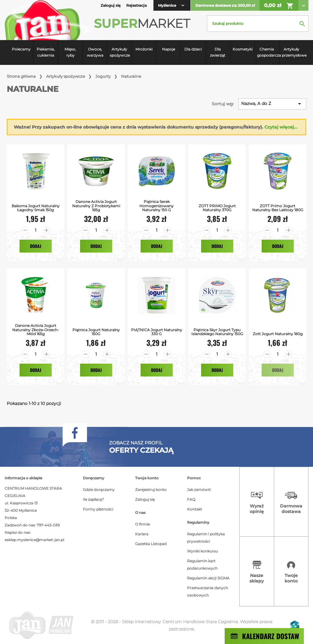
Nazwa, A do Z (272, 104)
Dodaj (36, 246)
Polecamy (21, 49)
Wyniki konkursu (203, 551)
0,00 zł (279, 6)
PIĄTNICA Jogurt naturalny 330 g (157, 332)
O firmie (142, 524)
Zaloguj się (145, 499)
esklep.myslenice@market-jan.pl (34, 540)
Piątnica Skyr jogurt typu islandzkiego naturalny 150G (217, 332)
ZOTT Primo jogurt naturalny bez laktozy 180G (278, 208)
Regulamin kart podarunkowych (202, 565)
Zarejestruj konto (151, 490)
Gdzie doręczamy (99, 490)
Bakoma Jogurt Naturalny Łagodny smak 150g (36, 208)
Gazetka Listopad (151, 544)
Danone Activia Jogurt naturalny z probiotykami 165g (96, 206)
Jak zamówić (199, 490)
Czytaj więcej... (281, 127)
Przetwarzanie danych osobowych (208, 592)
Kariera (142, 534)
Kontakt (195, 509)
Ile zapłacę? (93, 499)
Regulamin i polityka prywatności (206, 538)
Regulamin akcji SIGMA (208, 578)
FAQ (191, 499)
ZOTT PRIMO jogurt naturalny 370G (217, 208)
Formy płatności (98, 509)
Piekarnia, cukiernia (46, 52)
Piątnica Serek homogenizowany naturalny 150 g (156, 206)
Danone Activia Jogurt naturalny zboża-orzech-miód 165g (36, 330)
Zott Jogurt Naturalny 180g (278, 334)
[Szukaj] (258, 24)
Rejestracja (136, 5)
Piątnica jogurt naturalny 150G (96, 332)
